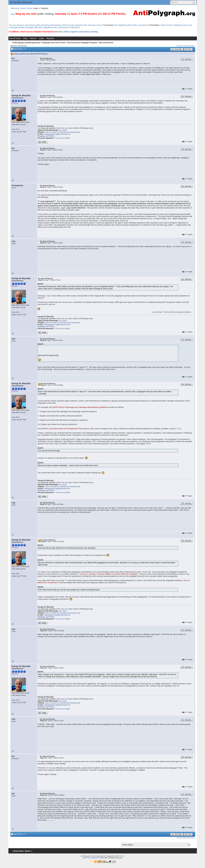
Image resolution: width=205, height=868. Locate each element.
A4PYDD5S (50, 136)
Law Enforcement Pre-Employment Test (66, 429)
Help (25, 38)
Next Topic (191, 46)
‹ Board (27, 851)
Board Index (15, 38)
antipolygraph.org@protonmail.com (57, 134)
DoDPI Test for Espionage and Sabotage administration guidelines (80, 407)
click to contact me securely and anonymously (63, 132)
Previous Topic (182, 46)
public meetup (45, 14)
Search (33, 38)
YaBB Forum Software (90, 858)
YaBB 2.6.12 (119, 856)
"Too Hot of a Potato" (62, 138)
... (24, 49)
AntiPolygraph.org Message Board (26, 43)
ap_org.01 (63, 130)
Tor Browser (108, 25)
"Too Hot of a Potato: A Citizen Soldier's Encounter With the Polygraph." (109, 574)
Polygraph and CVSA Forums (54, 43)
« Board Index (18, 851)
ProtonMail (154, 25)
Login (36, 8)
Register (45, 8)
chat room (58, 32)
